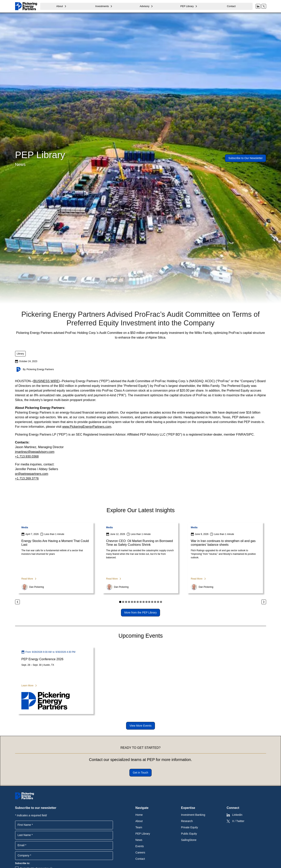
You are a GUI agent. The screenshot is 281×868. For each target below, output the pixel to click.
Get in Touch (140, 773)
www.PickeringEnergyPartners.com (87, 427)
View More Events (140, 726)
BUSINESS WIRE (46, 381)
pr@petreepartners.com (32, 474)
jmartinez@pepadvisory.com (35, 452)
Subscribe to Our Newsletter (245, 158)
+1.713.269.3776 (27, 478)
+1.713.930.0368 (27, 456)
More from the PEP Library (140, 613)
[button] (61, 6)
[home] (26, 6)
